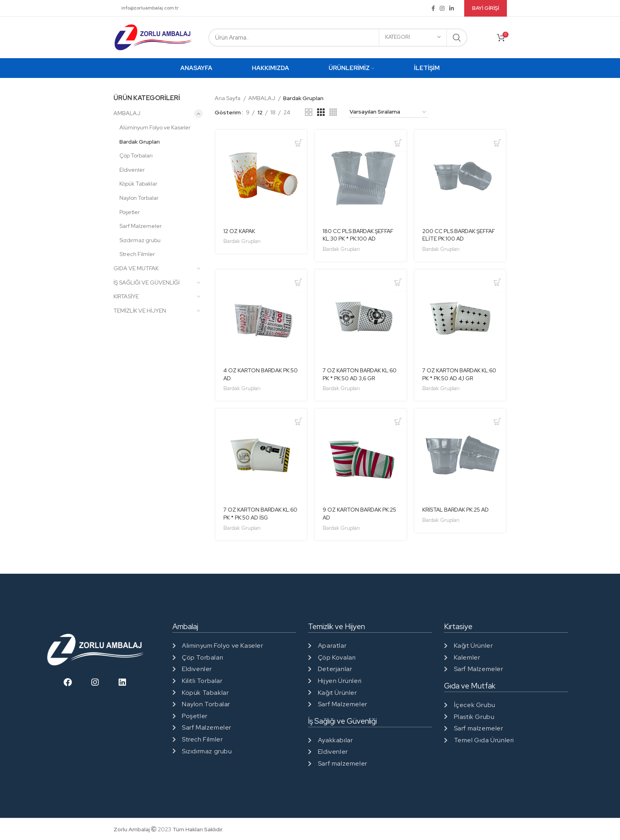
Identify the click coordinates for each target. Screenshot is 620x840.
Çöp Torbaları (136, 155)
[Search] (338, 38)
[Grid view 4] (333, 112)
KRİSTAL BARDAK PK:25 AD (458, 511)
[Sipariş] (388, 112)
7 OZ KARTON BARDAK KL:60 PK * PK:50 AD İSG (255, 515)
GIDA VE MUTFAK (136, 268)
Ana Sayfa (228, 98)
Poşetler (130, 212)
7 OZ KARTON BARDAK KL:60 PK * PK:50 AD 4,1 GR (458, 375)
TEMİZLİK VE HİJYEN (140, 311)
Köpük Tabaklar (138, 184)
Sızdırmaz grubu (140, 240)
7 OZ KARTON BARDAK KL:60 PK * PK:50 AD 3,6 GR (359, 375)
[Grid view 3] (321, 112)
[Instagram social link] (442, 8)
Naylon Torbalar (139, 198)
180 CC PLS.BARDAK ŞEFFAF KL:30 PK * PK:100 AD (359, 235)
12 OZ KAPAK (240, 231)
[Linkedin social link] (452, 8)
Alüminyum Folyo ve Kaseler (155, 127)
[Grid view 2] (309, 112)
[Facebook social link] (433, 8)
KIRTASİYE (126, 296)
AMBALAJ (127, 113)
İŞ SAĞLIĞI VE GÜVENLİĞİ (146, 283)
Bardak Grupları (140, 142)
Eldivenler (132, 170)
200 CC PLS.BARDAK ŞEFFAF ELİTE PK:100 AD (460, 235)
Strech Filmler (137, 254)
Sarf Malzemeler (141, 226)
